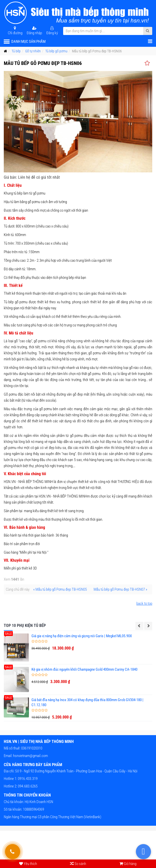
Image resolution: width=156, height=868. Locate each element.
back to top (144, 603)
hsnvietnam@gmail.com (30, 756)
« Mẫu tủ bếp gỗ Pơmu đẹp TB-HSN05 (60, 589)
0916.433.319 (27, 779)
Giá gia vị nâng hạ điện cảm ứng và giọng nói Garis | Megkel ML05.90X (82, 636)
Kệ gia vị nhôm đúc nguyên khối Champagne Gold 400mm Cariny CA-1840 (84, 669)
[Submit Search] (148, 31)
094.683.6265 (27, 786)
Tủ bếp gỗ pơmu (56, 51)
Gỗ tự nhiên (33, 51)
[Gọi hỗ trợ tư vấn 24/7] (13, 852)
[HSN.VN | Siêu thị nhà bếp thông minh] (78, 13)
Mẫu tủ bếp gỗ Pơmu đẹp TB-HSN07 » (120, 589)
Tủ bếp (16, 51)
